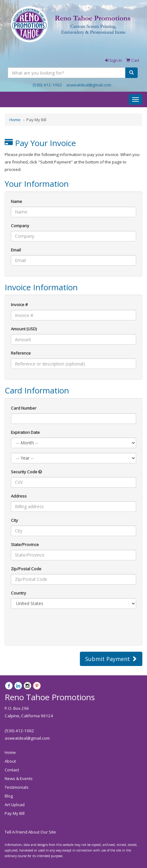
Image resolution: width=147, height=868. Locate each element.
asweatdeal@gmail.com (89, 85)
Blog (9, 796)
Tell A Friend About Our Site (30, 832)
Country (18, 593)
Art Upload (15, 805)
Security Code (26, 472)
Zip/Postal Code (26, 569)
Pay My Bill (15, 813)
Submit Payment (111, 659)
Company (20, 226)
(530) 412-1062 (47, 85)
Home (15, 120)
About (10, 761)
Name (16, 201)
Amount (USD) (24, 329)
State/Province (25, 544)
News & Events (19, 778)
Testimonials (17, 787)
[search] (131, 73)
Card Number (24, 408)
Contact (12, 770)
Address (19, 496)
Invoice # (19, 305)
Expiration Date (25, 432)
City (14, 520)
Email (16, 250)
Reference (21, 353)
